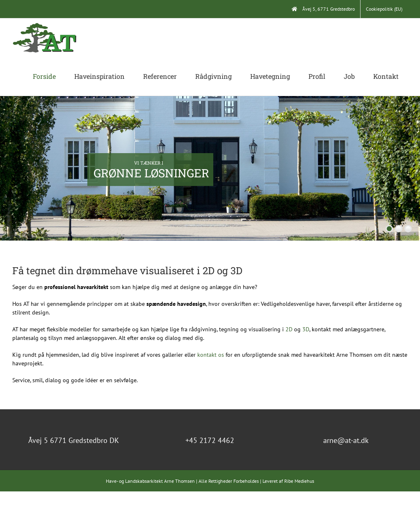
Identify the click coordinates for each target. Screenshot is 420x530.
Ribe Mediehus (299, 481)
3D (306, 329)
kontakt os (211, 355)
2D (289, 329)
